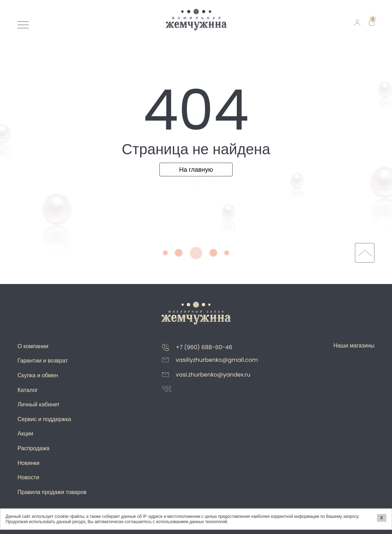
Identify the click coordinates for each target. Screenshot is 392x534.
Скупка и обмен (38, 375)
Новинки (29, 463)
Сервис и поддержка (44, 419)
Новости (28, 477)
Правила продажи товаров (52, 492)
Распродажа (33, 448)
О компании (33, 346)
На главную (196, 170)
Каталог (28, 390)
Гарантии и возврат (43, 361)
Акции (25, 434)
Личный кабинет (39, 404)
